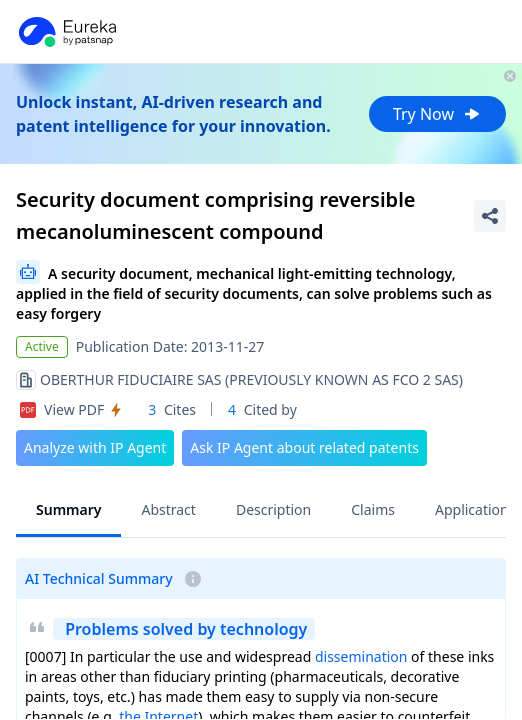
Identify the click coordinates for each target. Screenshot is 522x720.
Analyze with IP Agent (95, 447)
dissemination (361, 656)
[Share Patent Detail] (490, 216)
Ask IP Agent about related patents (304, 447)
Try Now (437, 114)
